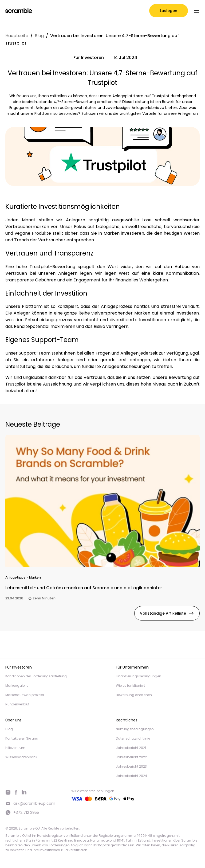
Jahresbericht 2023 (131, 766)
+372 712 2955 (22, 812)
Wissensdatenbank (21, 757)
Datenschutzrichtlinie (133, 738)
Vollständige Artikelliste (167, 613)
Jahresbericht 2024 (131, 776)
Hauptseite (17, 36)
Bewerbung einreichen (134, 695)
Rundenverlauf (17, 704)
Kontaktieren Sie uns (22, 738)
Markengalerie (17, 686)
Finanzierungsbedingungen (139, 676)
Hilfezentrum (15, 748)
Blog (39, 36)
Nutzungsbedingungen (135, 729)
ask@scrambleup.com (30, 804)
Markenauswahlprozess (25, 695)
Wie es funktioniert (130, 686)
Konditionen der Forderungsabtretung (36, 676)
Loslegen (169, 11)
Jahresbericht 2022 (131, 757)
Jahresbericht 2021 (131, 748)
